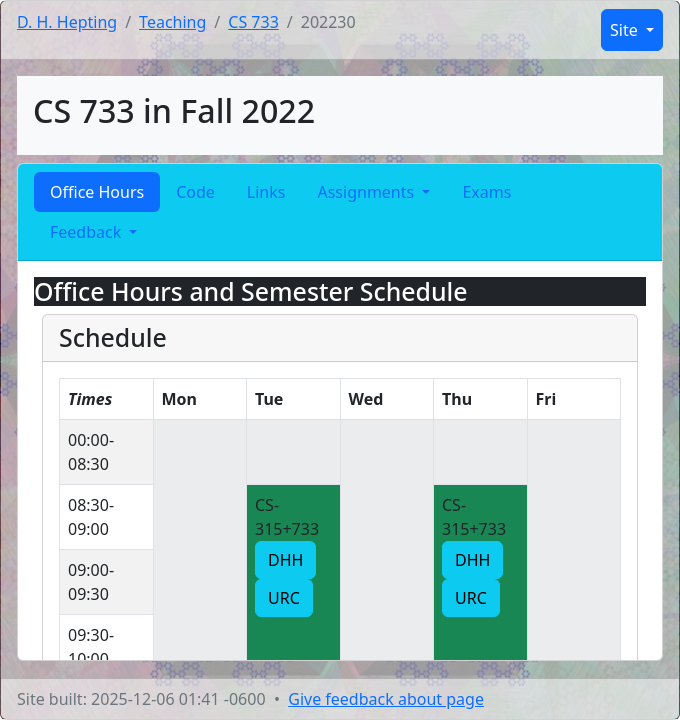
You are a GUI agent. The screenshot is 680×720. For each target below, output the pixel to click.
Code (195, 192)
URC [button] (284, 598)
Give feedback (386, 699)
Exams (486, 192)
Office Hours (97, 192)
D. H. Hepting (67, 22)
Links (266, 192)
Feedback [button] (87, 232)
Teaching (172, 22)
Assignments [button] (367, 192)
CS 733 (253, 22)
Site (626, 30)
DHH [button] (285, 560)
